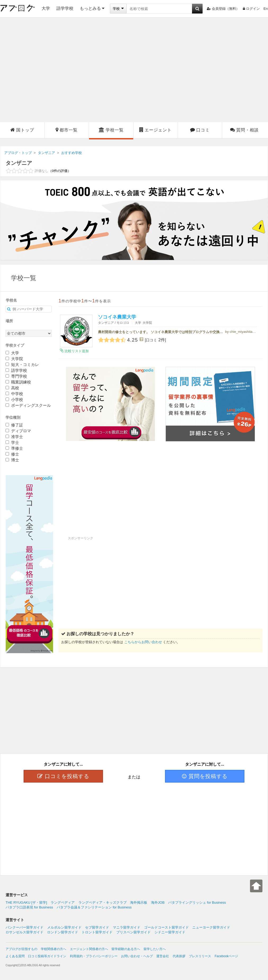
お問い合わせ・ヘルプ (137, 956)
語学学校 (65, 8)
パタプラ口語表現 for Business (29, 907)
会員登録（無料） (223, 9)
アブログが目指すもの (21, 949)
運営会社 (163, 956)
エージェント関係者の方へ (89, 949)
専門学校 (16, 376)
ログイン (251, 9)
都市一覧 (67, 130)
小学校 (14, 399)
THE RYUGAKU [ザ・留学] (26, 902)
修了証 (14, 425)
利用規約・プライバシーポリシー (94, 956)
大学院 (14, 359)
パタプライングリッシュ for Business (197, 902)
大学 (46, 8)
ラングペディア (63, 902)
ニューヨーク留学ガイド (211, 927)
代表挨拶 (179, 956)
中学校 (14, 394)
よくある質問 (15, 956)
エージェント (155, 130)
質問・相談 (244, 130)
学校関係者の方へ (53, 949)
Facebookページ (226, 956)
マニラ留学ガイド (127, 927)
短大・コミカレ (22, 365)
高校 (12, 388)
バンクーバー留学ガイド (24, 927)
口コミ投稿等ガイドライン (47, 956)
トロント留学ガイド (97, 932)
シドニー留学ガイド (170, 932)
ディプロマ (18, 431)
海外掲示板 (139, 902)
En (266, 9)
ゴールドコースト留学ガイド (166, 927)
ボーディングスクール (28, 405)
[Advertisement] (50, 70)
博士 (12, 460)
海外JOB (158, 902)
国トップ (22, 130)
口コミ (200, 130)
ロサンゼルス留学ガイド (24, 932)
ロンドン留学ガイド (63, 932)
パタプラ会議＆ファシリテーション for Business (94, 907)
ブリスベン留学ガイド (133, 932)
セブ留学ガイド (97, 927)
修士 (12, 454)
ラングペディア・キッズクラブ (102, 902)
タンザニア (19, 163)
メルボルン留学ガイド (64, 927)
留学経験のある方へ (126, 949)
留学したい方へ (155, 949)
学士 (12, 442)
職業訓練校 (18, 382)
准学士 (14, 437)
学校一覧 (111, 130)
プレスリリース (200, 956)
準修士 (14, 448)
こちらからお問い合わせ (143, 642)
